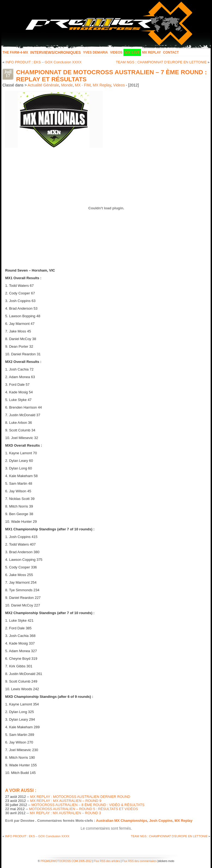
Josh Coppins (161, 821)
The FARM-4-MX (15, 52)
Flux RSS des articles (107, 861)
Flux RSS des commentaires (139, 861)
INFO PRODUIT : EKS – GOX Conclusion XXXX (43, 62)
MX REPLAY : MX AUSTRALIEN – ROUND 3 (65, 813)
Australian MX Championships (122, 821)
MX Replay (151, 52)
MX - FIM (83, 85)
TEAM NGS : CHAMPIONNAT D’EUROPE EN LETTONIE (161, 62)
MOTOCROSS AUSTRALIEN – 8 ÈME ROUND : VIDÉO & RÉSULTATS (88, 805)
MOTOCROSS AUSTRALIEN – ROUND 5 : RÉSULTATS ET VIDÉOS (83, 809)
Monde (67, 85)
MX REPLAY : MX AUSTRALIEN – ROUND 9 (66, 801)
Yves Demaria (96, 52)
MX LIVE (132, 52)
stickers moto (166, 861)
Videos (116, 52)
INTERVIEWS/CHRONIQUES (56, 52)
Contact (171, 52)
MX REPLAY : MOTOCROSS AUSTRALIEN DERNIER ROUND (80, 797)
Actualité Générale (43, 85)
